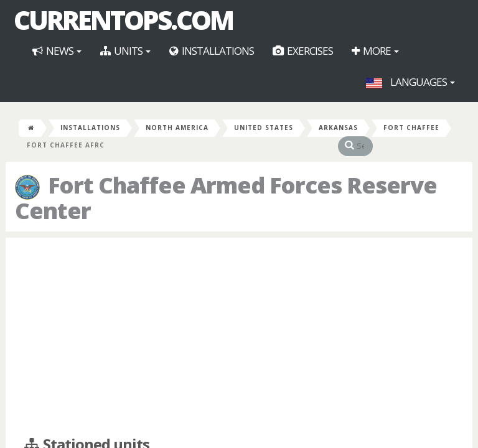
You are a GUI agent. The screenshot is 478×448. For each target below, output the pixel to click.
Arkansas (338, 128)
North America (177, 128)
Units (125, 51)
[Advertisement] (239, 337)
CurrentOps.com (123, 20)
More (375, 51)
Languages (410, 82)
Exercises (303, 51)
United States (264, 128)
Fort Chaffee (411, 128)
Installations (212, 51)
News (57, 51)
